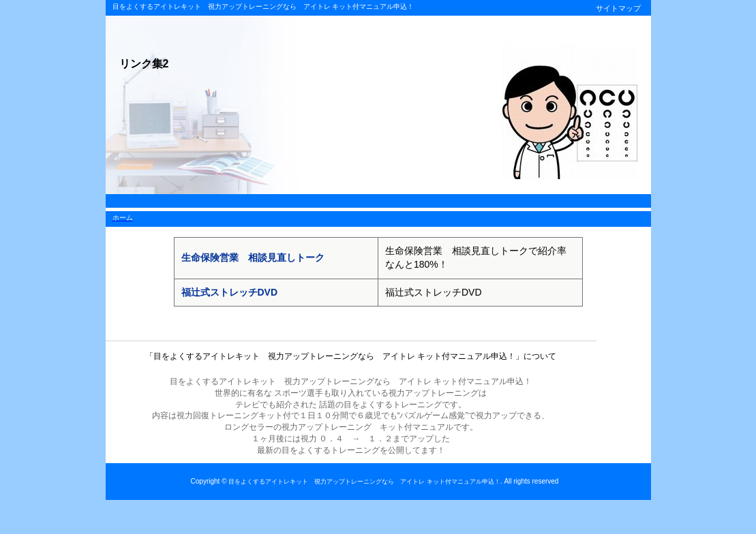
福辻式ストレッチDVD (230, 292)
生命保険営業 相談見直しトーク (253, 257)
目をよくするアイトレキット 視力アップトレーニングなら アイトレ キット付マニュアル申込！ (364, 482)
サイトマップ (618, 8)
